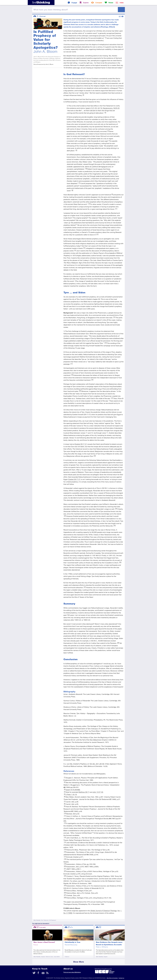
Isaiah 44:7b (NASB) (73, 790)
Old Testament (52, 920)
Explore (86, 3)
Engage (74, 3)
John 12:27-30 (98, 792)
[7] (79, 183)
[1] (106, 38)
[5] (76, 150)
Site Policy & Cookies (112, 978)
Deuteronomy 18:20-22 (111, 108)
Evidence (67, 957)
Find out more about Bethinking (72, 972)
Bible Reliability (37, 920)
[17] (71, 364)
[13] (84, 248)
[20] (80, 391)
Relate (111, 3)
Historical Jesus (49, 957)
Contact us (121, 978)
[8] (72, 190)
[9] (112, 194)
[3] (105, 113)
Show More (78, 962)
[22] (95, 456)
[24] (65, 516)
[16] (106, 343)
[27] (85, 587)
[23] (116, 509)
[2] (83, 95)
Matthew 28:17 (84, 792)
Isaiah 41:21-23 (91, 108)
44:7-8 (100, 108)
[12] (97, 234)
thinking (41, 2)
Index (122, 3)
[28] (118, 643)
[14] (75, 250)
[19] (92, 380)
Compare (99, 3)
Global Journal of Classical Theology (103, 911)
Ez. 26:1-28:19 (98, 764)
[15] (114, 317)
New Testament (45, 920)
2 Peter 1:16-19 (71, 794)
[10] (89, 204)
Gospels (43, 957)
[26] (120, 562)
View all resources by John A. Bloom (43, 64)
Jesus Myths (57, 957)
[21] (112, 398)
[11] (116, 209)
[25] (115, 525)
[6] (86, 169)
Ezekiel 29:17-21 (81, 444)
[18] (72, 375)
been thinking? (51, 10)
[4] (108, 131)
